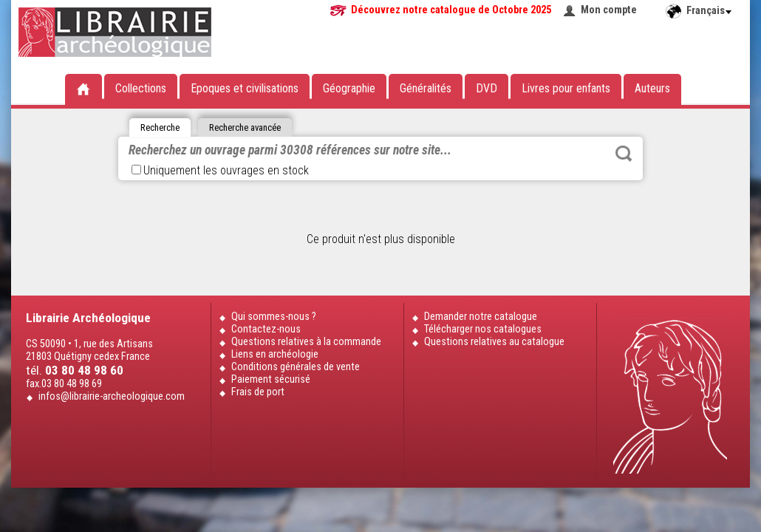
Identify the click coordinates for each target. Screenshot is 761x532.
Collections (141, 88)
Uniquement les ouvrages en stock (220, 170)
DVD (487, 88)
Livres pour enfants (566, 88)
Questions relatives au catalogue (494, 342)
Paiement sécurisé (271, 379)
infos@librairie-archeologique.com (112, 396)
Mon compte (609, 10)
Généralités (426, 88)
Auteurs (652, 88)
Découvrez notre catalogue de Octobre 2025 (451, 10)
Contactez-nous (266, 329)
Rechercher (624, 154)
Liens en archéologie (275, 354)
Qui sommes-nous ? (274, 317)
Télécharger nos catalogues (483, 329)
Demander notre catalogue (481, 317)
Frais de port (258, 392)
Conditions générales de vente (296, 367)
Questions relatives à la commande (306, 342)
